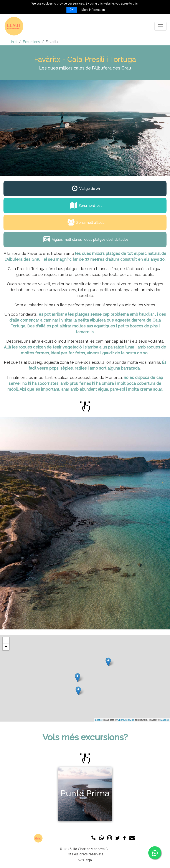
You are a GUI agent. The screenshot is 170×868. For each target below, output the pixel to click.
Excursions (31, 42)
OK (71, 10)
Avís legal (85, 860)
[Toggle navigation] (160, 26)
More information (93, 10)
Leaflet (99, 720)
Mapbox (165, 720)
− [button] (6, 647)
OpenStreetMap (126, 720)
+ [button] (6, 641)
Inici (14, 42)
